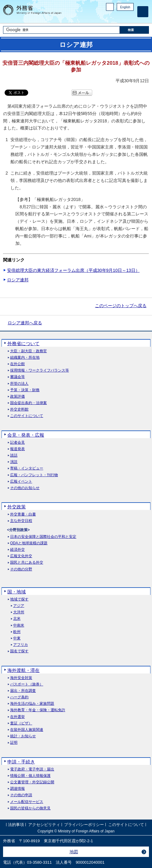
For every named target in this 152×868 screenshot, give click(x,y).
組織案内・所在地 (25, 358)
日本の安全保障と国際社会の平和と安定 (43, 537)
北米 (17, 619)
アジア (19, 606)
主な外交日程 (21, 521)
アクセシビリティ (44, 825)
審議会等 (17, 377)
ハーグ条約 (19, 697)
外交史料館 (19, 409)
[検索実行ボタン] (134, 30)
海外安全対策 (21, 678)
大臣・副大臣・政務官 (28, 351)
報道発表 (17, 449)
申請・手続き (21, 762)
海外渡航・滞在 (23, 670)
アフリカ (21, 645)
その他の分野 (21, 569)
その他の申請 (21, 795)
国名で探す (19, 651)
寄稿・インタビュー (27, 468)
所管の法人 (19, 384)
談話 (14, 455)
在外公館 (17, 364)
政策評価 (17, 397)
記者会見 (17, 443)
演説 (14, 462)
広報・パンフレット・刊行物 (34, 475)
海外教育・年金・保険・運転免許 (38, 710)
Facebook (114, 17)
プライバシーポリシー (84, 825)
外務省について (23, 343)
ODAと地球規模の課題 (29, 543)
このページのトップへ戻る (121, 306)
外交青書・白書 (23, 514)
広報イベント (21, 482)
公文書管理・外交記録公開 (32, 782)
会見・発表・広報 (26, 435)
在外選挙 (17, 717)
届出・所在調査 (23, 691)
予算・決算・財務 (25, 390)
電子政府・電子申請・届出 (32, 769)
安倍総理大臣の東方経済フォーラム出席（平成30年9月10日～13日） (73, 270)
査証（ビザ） (21, 723)
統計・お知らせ (23, 736)
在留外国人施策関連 (27, 730)
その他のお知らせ (25, 488)
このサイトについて (27, 416)
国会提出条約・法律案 (28, 403)
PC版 (110, 7)
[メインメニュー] (143, 12)
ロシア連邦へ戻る (25, 323)
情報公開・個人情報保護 (30, 776)
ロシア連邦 (18, 280)
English (125, 7)
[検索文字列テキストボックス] (61, 30)
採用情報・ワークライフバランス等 (40, 370)
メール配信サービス (27, 802)
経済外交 (17, 550)
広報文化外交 (21, 556)
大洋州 (19, 612)
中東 (17, 638)
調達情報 (17, 789)
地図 (74, 852)
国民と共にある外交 (27, 563)
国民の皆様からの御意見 (30, 808)
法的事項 (16, 825)
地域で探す (19, 599)
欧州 (17, 632)
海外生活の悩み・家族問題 (32, 704)
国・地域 (17, 592)
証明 (14, 743)
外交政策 (17, 507)
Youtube (130, 17)
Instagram (122, 17)
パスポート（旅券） (27, 684)
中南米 (19, 625)
